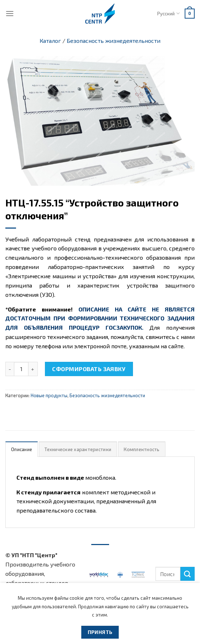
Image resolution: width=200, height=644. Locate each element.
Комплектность (142, 449)
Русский (168, 13)
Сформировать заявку (89, 369)
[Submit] (188, 574)
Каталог (50, 41)
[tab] (22, 449)
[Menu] (10, 13)
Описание (22, 449)
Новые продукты (49, 395)
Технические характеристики (78, 449)
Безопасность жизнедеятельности (114, 41)
